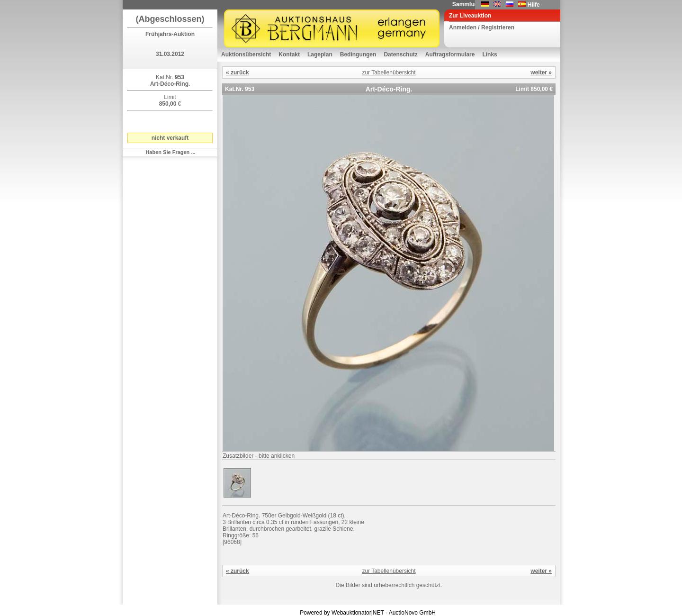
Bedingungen (358, 54)
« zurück (238, 72)
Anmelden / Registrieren (482, 27)
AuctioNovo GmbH (412, 613)
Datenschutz (400, 54)
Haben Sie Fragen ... (170, 152)
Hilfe (534, 5)
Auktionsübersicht (246, 54)
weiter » (541, 72)
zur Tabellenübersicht (389, 72)
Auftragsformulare (450, 54)
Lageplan (320, 54)
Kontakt (289, 54)
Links (489, 54)
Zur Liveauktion (470, 16)
